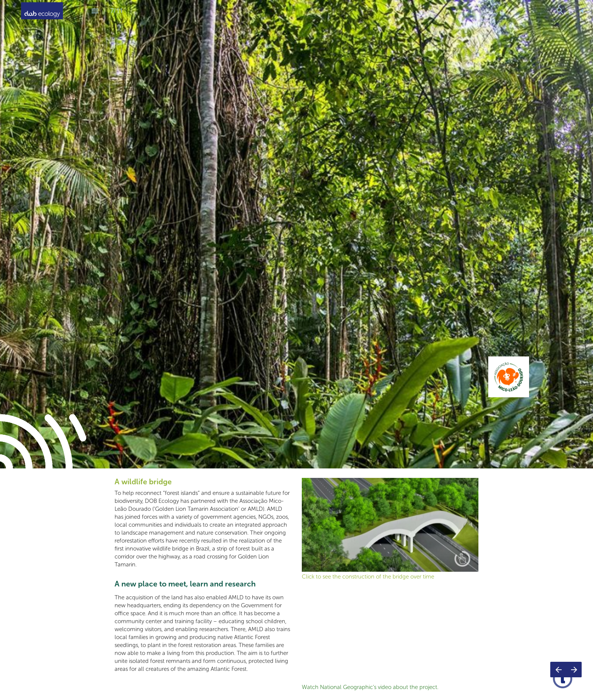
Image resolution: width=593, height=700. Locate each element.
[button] (582, 11)
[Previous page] (558, 670)
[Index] (95, 11)
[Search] (560, 11)
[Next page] (574, 670)
